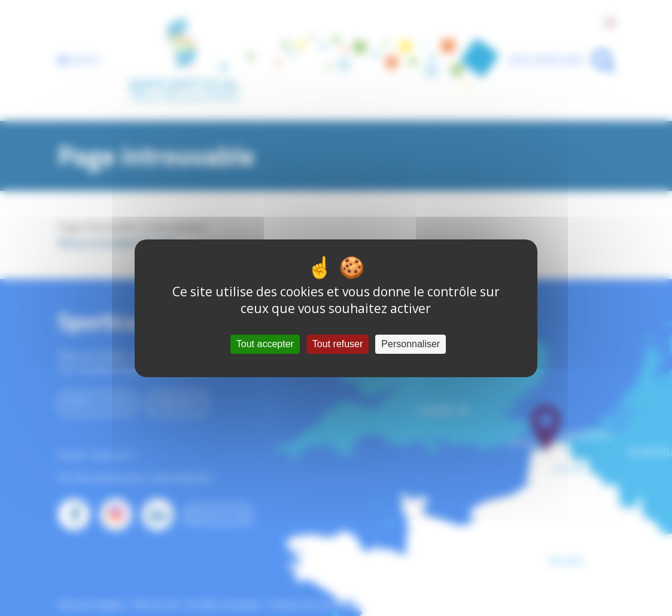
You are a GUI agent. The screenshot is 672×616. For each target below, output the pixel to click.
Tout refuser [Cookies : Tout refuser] (337, 344)
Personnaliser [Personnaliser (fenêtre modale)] (411, 344)
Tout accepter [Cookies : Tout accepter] (265, 344)
